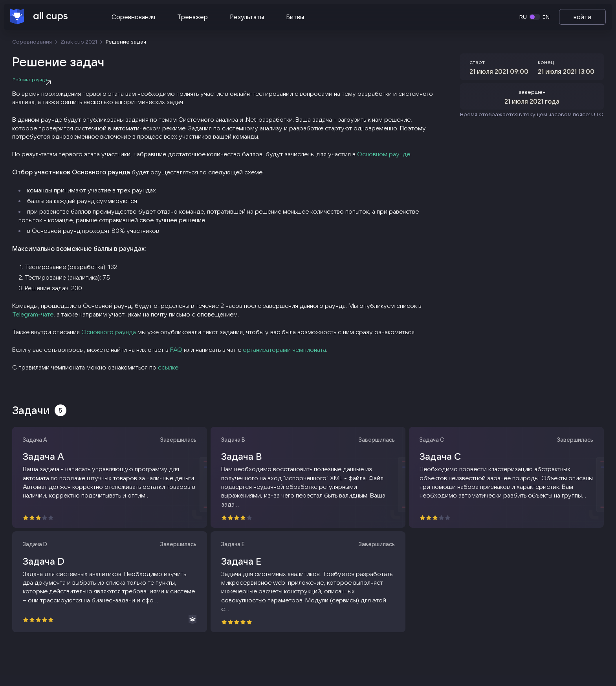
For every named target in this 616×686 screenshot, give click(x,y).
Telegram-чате (33, 320)
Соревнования (133, 17)
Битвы (295, 17)
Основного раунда (109, 338)
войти (582, 17)
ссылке (169, 374)
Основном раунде (384, 160)
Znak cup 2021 (79, 43)
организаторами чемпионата (285, 356)
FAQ (177, 356)
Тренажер (192, 17)
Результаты (247, 17)
